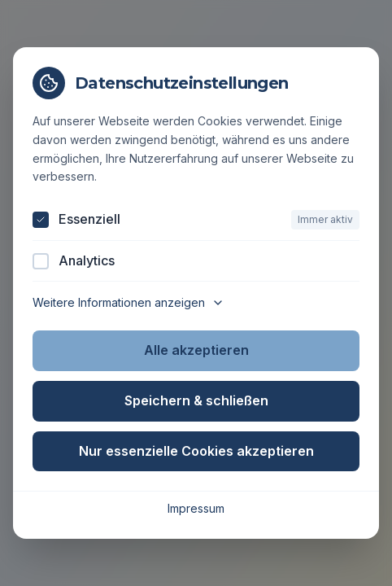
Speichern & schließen (196, 400)
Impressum (196, 508)
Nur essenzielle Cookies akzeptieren (196, 451)
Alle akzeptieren (196, 350)
